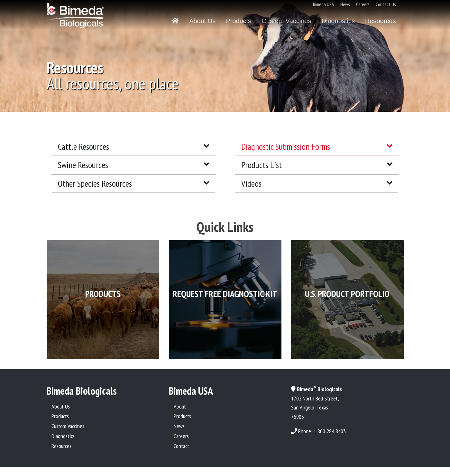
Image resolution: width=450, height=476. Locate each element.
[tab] (133, 147)
